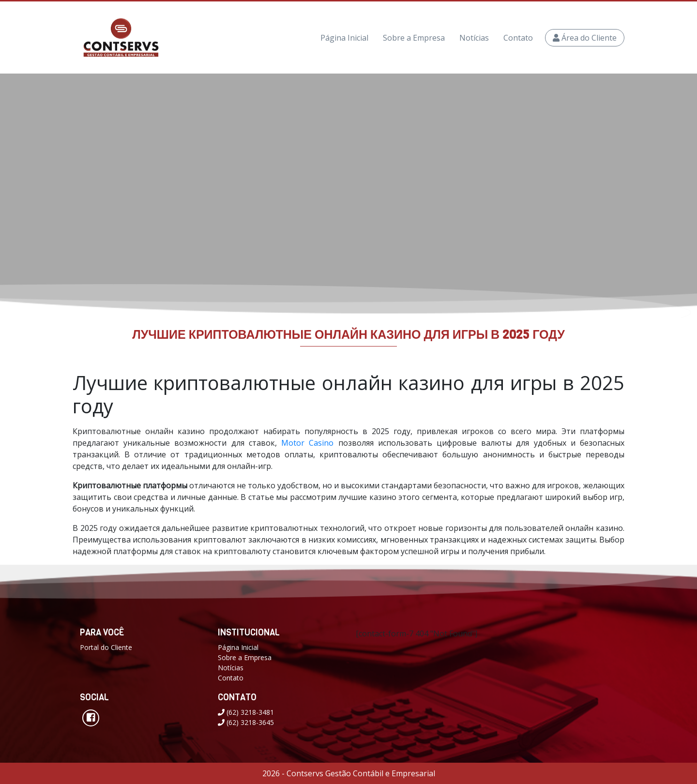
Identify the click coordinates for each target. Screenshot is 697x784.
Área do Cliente (585, 38)
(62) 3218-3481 (246, 712)
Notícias (474, 38)
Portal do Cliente (106, 647)
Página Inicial (344, 38)
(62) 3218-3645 (246, 722)
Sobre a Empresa (414, 38)
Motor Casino (307, 443)
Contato (518, 38)
